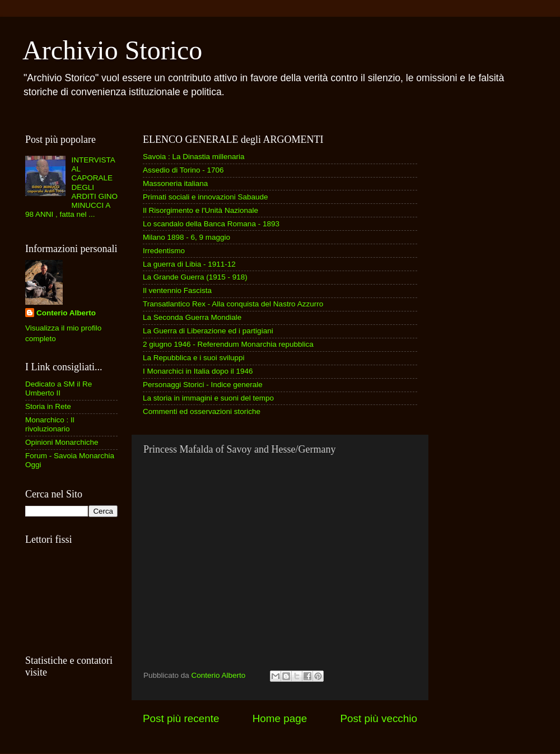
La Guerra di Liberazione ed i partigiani (208, 331)
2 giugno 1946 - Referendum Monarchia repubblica (228, 344)
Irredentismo (164, 251)
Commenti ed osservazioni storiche (202, 411)
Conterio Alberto (66, 313)
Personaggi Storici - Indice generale (203, 385)
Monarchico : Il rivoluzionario (50, 424)
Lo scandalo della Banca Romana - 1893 (211, 224)
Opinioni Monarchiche (62, 442)
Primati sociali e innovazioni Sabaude (206, 197)
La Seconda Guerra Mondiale (192, 317)
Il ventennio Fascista (177, 290)
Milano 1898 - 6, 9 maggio (186, 237)
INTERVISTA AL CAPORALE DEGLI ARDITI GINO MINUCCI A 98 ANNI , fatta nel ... (71, 187)
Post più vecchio (379, 718)
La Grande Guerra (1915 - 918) (195, 277)
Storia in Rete (48, 406)
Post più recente (181, 718)
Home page (280, 718)
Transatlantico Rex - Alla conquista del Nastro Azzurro (233, 304)
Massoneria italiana (175, 183)
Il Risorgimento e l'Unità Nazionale (200, 210)
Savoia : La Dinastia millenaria (194, 157)
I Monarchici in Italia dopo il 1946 (198, 371)
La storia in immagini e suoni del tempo (208, 398)
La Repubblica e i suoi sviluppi (194, 358)
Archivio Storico (112, 50)
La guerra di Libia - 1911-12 (189, 264)
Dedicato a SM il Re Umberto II (59, 388)
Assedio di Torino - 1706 (183, 170)
